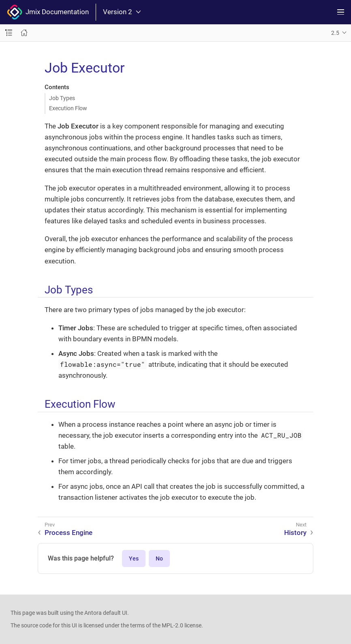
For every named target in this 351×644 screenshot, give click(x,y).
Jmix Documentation (48, 12)
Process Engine (68, 533)
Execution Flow (68, 108)
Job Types (62, 98)
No (159, 558)
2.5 (335, 33)
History (295, 533)
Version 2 (122, 12)
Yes (134, 558)
